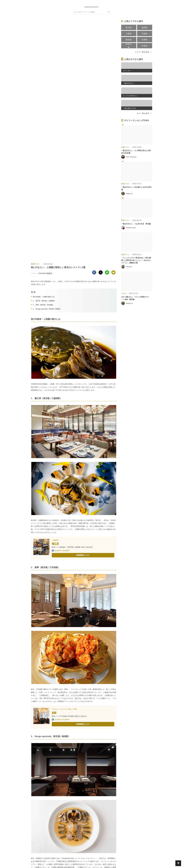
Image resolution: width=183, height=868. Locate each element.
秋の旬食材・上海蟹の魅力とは (44, 297)
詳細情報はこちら (83, 555)
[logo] (92, 3)
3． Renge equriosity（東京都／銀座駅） (47, 309)
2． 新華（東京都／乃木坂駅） (44, 305)
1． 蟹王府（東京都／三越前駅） (45, 301)
